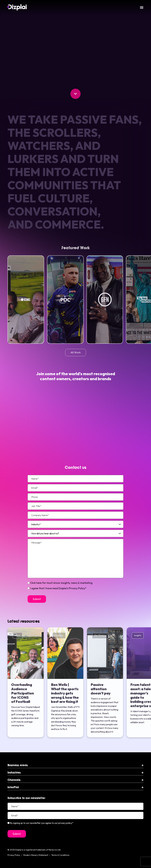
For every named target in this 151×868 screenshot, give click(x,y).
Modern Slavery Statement (36, 855)
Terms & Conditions (60, 855)
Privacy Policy (14, 855)
